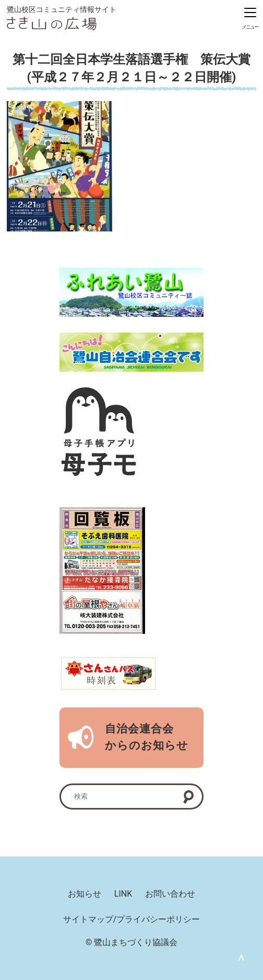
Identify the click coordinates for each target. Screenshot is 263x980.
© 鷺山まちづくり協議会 (132, 942)
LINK (123, 894)
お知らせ (85, 894)
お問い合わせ (170, 894)
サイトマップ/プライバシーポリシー (132, 919)
